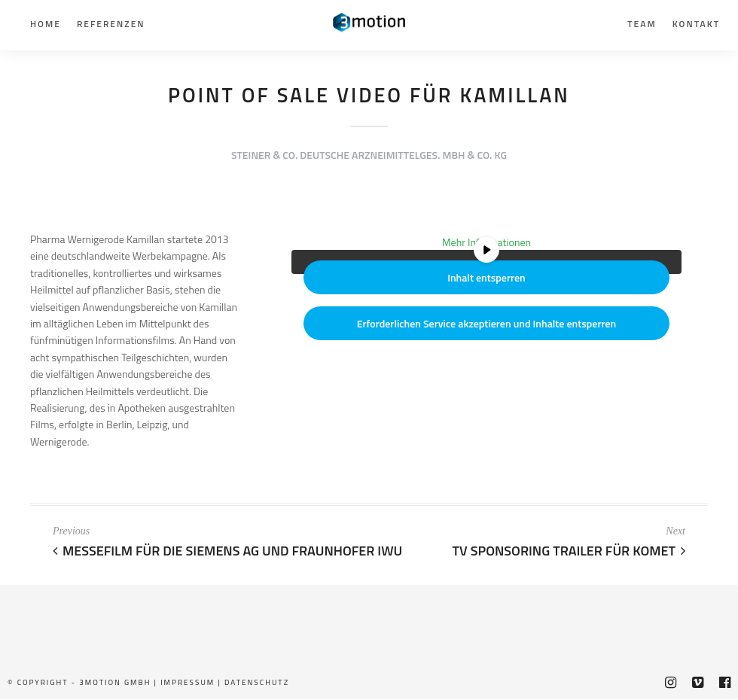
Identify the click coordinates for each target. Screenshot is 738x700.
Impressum (188, 682)
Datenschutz (257, 682)
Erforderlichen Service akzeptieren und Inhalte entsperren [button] (487, 324)
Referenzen (111, 24)
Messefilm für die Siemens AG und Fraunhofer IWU (227, 551)
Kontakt (696, 24)
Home (46, 24)
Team (642, 24)
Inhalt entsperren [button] (486, 278)
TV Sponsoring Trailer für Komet (569, 551)
